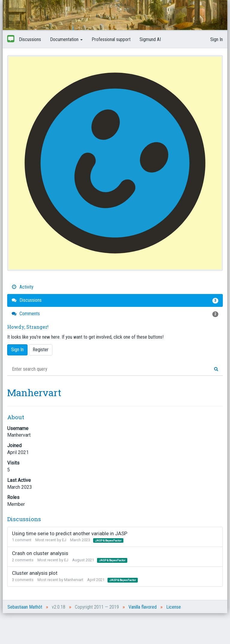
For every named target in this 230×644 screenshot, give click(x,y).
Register (41, 350)
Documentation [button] (66, 39)
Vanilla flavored (143, 607)
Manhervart (74, 580)
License (174, 607)
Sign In (217, 39)
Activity (23, 287)
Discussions (30, 39)
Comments (115, 314)
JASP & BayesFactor (108, 540)
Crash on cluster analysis (40, 553)
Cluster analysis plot (35, 573)
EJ (64, 540)
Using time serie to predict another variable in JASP (70, 533)
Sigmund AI (150, 39)
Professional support (111, 39)
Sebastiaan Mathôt (25, 607)
